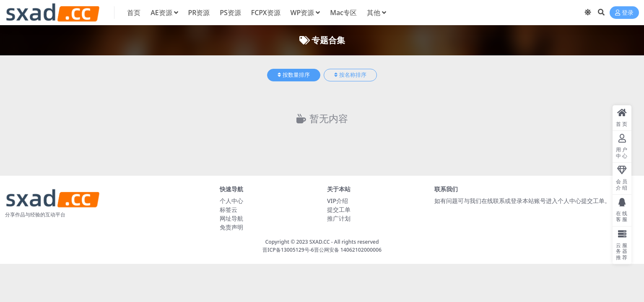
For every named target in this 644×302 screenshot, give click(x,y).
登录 (624, 13)
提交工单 (339, 210)
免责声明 (231, 227)
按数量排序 (294, 75)
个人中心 (231, 201)
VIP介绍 (338, 201)
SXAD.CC (320, 242)
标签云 (229, 210)
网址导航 (231, 218)
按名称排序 (350, 75)
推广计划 (339, 218)
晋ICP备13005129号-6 (288, 250)
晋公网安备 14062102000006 (348, 250)
